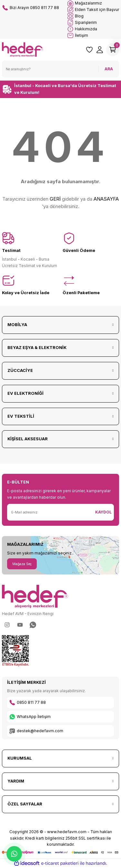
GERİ (55, 199)
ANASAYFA (106, 199)
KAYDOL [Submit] (103, 512)
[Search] (60, 69)
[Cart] (113, 50)
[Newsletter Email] (50, 512)
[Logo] (23, 49)
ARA (109, 69)
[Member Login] (100, 50)
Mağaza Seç (22, 564)
